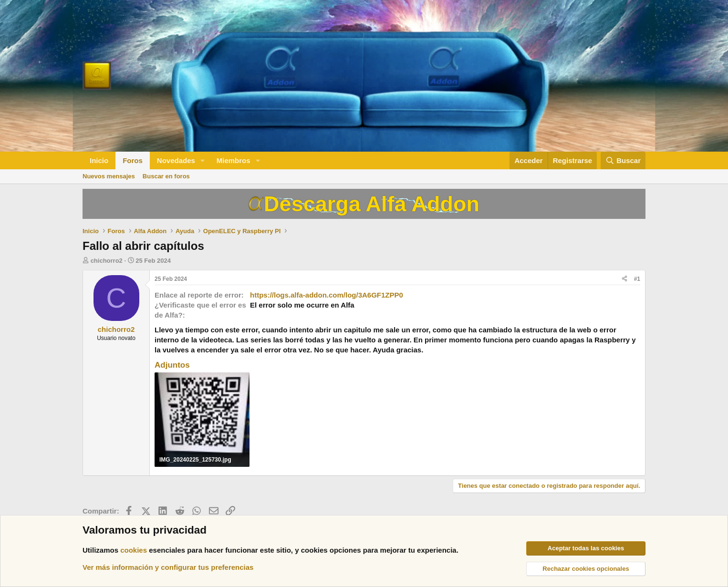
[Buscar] (623, 160)
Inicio (99, 160)
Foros (133, 160)
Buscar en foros (166, 176)
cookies (134, 550)
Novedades (176, 160)
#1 (637, 279)
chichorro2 (107, 261)
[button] (203, 160)
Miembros (234, 160)
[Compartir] (624, 279)
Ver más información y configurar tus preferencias (168, 567)
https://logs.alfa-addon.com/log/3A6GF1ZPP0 (327, 295)
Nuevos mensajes (109, 176)
